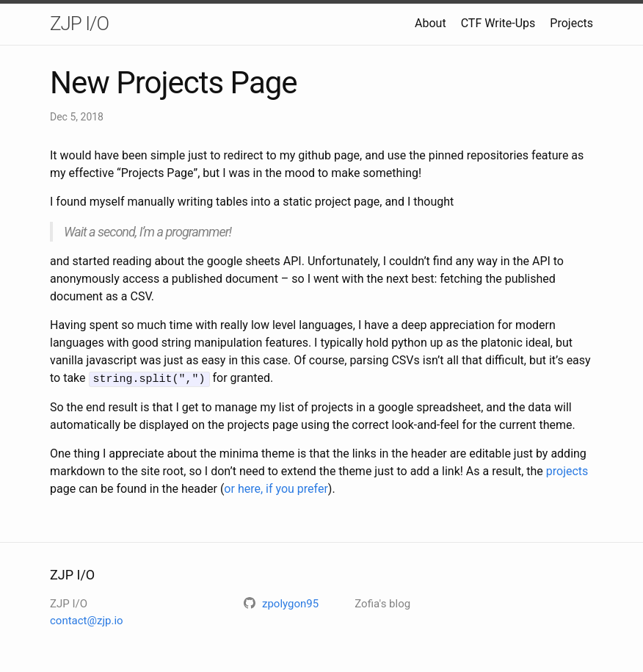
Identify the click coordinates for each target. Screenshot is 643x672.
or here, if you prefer (276, 488)
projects (567, 470)
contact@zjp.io (87, 620)
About (431, 23)
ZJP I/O (79, 24)
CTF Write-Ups (498, 23)
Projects (571, 23)
